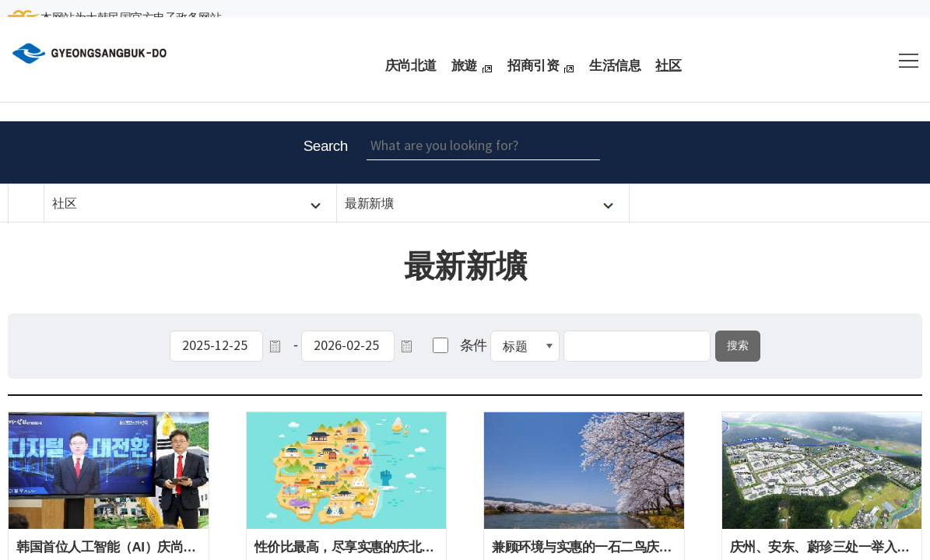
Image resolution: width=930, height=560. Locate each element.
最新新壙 (369, 203)
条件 (474, 345)
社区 (64, 203)
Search (326, 146)
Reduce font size (833, 152)
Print (872, 152)
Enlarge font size (794, 152)
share (911, 152)
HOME (26, 204)
